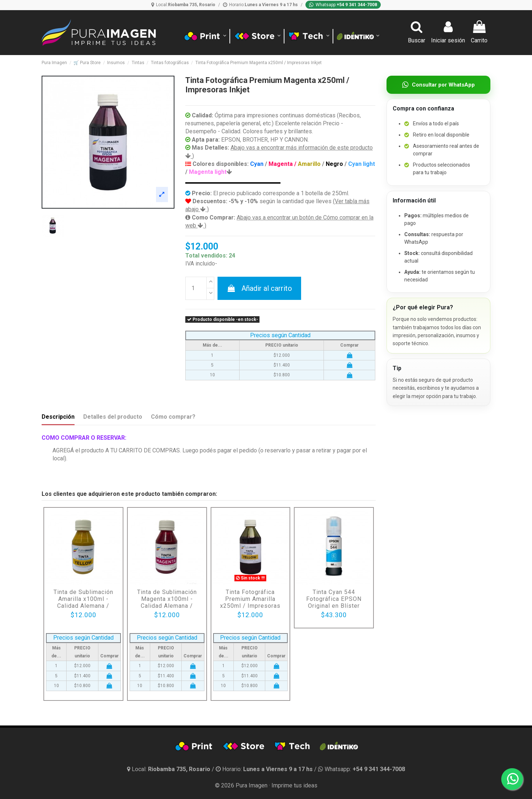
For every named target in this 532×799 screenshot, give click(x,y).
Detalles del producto (113, 417)
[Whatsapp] (343, 5)
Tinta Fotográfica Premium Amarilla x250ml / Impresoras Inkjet (250, 603)
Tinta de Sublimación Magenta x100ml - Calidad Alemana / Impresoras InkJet (167, 603)
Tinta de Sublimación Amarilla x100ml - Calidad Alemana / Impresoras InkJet (83, 603)
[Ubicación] (183, 5)
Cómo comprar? (173, 417)
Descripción (58, 417)
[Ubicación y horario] (169, 769)
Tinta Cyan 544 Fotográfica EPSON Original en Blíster (334, 599)
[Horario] (260, 5)
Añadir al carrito (259, 288)
